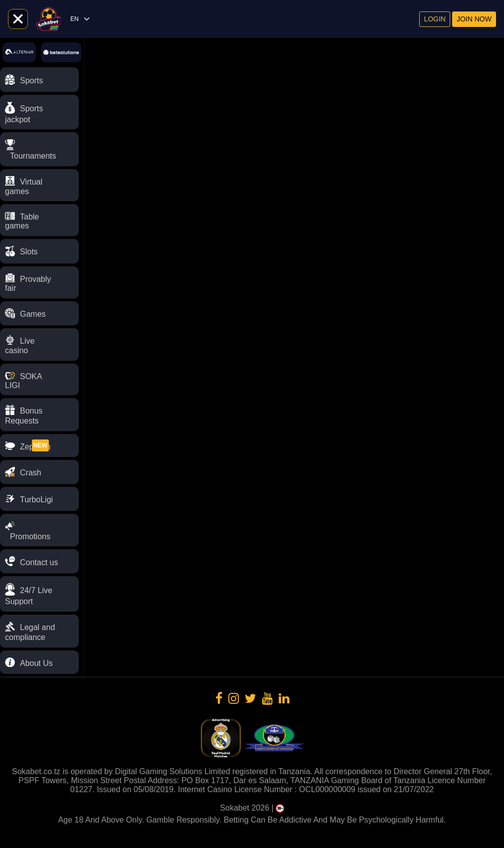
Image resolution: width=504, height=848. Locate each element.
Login (435, 19)
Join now (474, 19)
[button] (39, 594)
